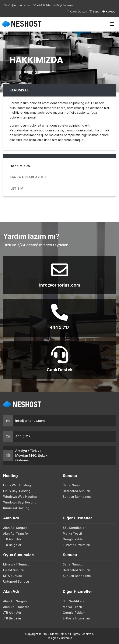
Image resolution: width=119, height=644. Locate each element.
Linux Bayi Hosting (17, 491)
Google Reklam (74, 539)
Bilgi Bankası (63, 5)
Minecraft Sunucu (16, 564)
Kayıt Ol (109, 11)
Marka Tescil (72, 533)
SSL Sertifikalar (74, 528)
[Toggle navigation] (112, 24)
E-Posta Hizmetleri (76, 545)
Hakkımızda (20, 166)
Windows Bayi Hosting (20, 502)
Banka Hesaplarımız (28, 177)
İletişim (16, 188)
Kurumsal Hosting (16, 508)
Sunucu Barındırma (77, 497)
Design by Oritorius (59, 638)
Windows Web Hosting (20, 497)
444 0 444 (42, 5)
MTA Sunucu (13, 576)
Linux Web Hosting (17, 485)
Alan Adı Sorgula (15, 528)
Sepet (95, 11)
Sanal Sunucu (73, 485)
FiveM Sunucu (14, 570)
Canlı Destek (77, 11)
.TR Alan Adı (12, 539)
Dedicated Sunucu (76, 491)
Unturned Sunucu (16, 581)
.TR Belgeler (12, 545)
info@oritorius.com (17, 5)
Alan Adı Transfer (16, 533)
